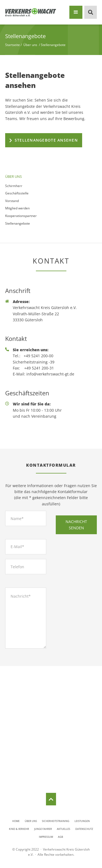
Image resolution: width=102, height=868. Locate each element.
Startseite (13, 45)
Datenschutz (84, 829)
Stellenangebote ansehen (46, 140)
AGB (61, 837)
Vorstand (12, 201)
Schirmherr (14, 186)
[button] (76, 12)
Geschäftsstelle (17, 193)
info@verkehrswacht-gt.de (50, 374)
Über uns (31, 821)
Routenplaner (51, 769)
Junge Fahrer (43, 829)
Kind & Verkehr (19, 829)
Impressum (46, 837)
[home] (31, 12)
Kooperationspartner (21, 216)
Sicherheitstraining (56, 821)
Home (16, 821)
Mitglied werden (17, 208)
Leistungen (82, 821)
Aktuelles (64, 829)
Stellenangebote (18, 223)
